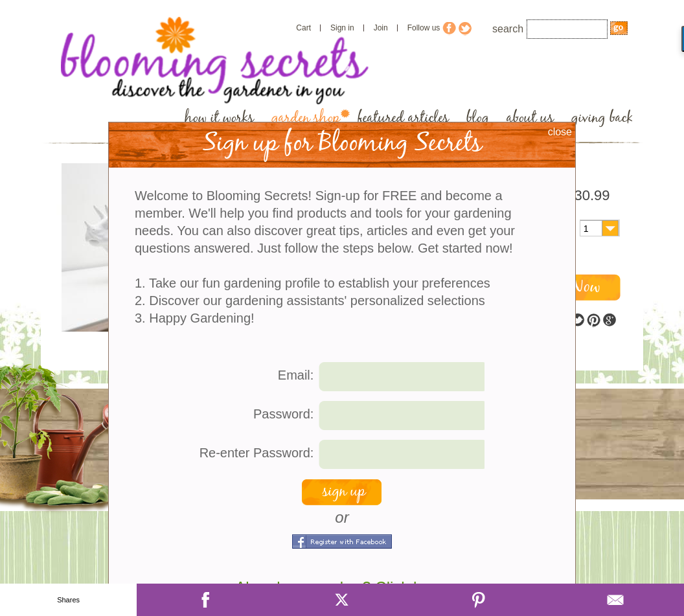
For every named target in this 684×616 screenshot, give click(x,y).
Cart (303, 28)
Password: (283, 414)
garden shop (306, 118)
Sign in (342, 28)
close (560, 132)
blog (478, 118)
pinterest (593, 320)
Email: (296, 375)
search (508, 29)
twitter (578, 320)
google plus (609, 320)
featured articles (403, 118)
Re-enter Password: (257, 453)
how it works (219, 118)
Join (381, 28)
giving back (602, 118)
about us (530, 118)
